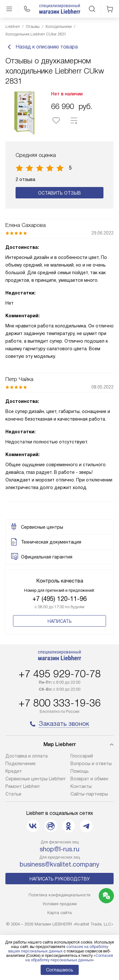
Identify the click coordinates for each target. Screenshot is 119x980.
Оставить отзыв (60, 193)
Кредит (14, 771)
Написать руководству (60, 879)
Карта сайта (60, 913)
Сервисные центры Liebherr (36, 779)
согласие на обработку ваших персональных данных (58, 949)
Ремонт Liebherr (23, 786)
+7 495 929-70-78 (60, 674)
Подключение (20, 764)
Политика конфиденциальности (60, 895)
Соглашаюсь (60, 970)
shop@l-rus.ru (60, 849)
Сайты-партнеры (89, 794)
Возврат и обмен (89, 779)
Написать (60, 621)
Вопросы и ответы (91, 764)
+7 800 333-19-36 (60, 703)
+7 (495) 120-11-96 (60, 599)
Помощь (80, 771)
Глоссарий (82, 756)
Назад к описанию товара (42, 47)
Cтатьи (13, 794)
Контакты (81, 786)
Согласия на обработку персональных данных (69, 958)
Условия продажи (60, 904)
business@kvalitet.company (60, 864)
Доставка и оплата (26, 756)
